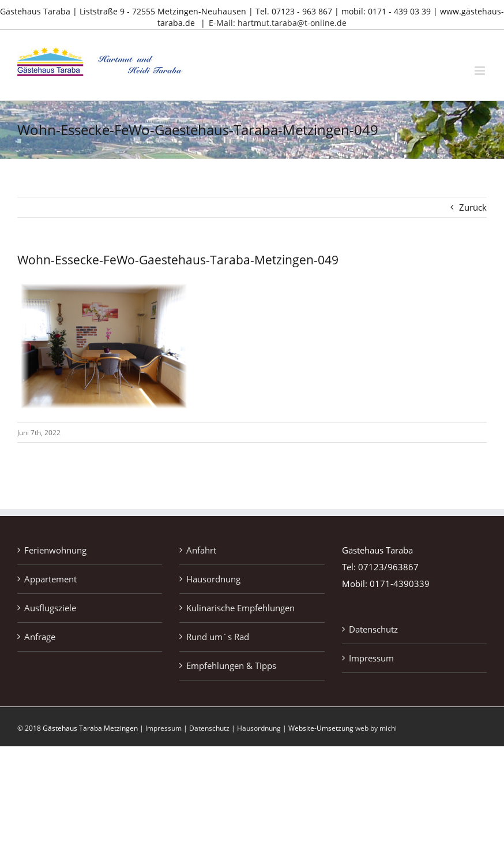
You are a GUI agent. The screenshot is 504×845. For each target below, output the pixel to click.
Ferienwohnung (55, 550)
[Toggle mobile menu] (481, 71)
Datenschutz (373, 629)
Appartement (50, 579)
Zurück (473, 207)
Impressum (371, 658)
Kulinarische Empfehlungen (240, 608)
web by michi (376, 728)
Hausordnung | (263, 728)
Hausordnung (213, 579)
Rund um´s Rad (218, 637)
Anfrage (40, 637)
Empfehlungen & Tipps (231, 665)
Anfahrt (201, 550)
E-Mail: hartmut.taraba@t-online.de (278, 23)
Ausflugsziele (50, 608)
